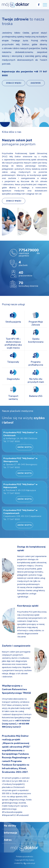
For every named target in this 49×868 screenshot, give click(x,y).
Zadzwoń (36, 83)
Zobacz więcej (14, 83)
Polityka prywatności (25, 857)
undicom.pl (29, 863)
